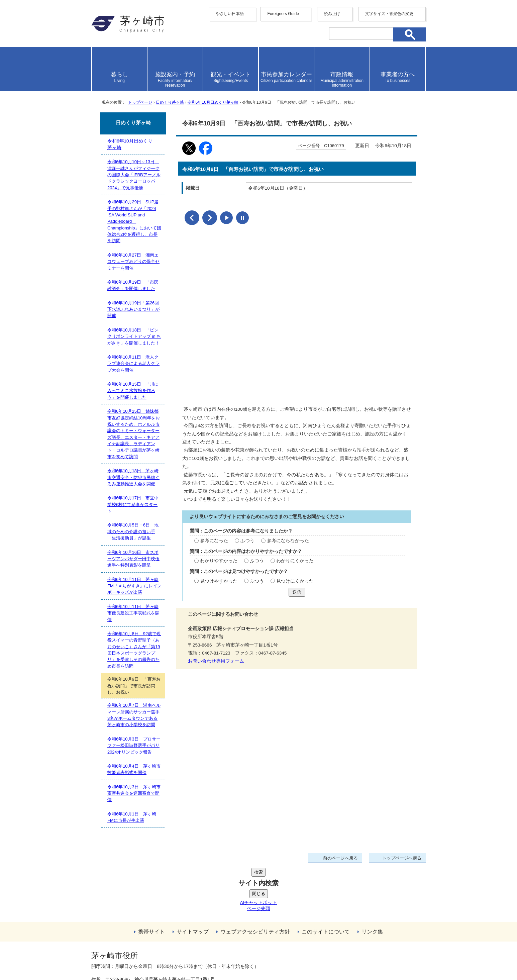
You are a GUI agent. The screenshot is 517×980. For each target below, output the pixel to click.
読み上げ (332, 14)
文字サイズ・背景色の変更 (389, 14)
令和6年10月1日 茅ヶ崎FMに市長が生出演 (132, 817)
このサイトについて (326, 881)
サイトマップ (193, 881)
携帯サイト (151, 881)
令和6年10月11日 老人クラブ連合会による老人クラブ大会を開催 (133, 364)
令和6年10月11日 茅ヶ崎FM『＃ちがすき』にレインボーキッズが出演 (134, 586)
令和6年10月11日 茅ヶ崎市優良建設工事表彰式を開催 (133, 613)
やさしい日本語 (230, 14)
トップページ (140, 102)
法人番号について (172, 942)
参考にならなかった (288, 540)
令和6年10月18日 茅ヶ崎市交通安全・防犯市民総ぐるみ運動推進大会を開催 (133, 477)
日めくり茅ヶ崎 (170, 102)
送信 (297, 591)
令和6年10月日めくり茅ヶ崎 (213, 102)
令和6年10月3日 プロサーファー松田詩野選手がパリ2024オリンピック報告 (134, 746)
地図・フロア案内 (116, 956)
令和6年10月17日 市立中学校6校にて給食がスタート (133, 504)
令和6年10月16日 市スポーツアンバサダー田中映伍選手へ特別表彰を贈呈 (133, 559)
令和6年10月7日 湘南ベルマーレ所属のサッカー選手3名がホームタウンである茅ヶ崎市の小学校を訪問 (134, 715)
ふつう (247, 540)
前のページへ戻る (340, 858)
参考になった (214, 540)
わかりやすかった (219, 560)
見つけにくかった (295, 580)
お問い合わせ (170, 956)
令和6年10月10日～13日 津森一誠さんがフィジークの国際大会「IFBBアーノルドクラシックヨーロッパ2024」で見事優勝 (134, 175)
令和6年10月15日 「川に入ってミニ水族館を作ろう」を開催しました (133, 391)
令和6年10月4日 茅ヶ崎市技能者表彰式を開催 (134, 769)
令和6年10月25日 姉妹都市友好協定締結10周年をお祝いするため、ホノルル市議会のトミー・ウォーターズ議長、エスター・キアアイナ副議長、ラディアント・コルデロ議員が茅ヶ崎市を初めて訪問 (134, 434)
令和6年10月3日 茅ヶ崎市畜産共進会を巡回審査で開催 (134, 793)
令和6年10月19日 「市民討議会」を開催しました (133, 285)
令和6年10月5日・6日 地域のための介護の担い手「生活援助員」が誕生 (133, 531)
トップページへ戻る (402, 858)
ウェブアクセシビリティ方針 (255, 881)
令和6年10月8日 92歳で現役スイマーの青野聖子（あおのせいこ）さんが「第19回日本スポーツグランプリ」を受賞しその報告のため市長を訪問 (134, 650)
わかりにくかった (295, 560)
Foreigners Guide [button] (283, 14)
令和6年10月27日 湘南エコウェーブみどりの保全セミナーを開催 (133, 262)
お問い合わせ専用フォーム (216, 660)
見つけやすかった (219, 580)
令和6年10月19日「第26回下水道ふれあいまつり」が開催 (133, 309)
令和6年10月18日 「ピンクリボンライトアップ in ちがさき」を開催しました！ (134, 336)
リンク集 (372, 881)
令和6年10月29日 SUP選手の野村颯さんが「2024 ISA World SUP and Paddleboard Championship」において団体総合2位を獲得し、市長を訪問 (134, 221)
